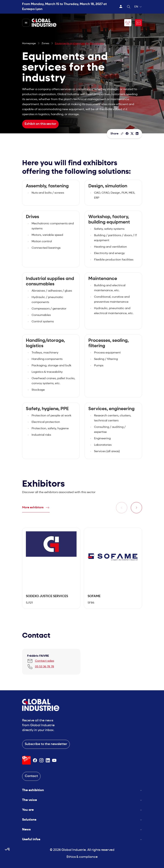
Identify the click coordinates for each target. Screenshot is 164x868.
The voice (82, 800)
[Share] (127, 134)
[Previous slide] (122, 508)
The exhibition (82, 790)
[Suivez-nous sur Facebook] (35, 760)
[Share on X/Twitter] (132, 134)
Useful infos (82, 839)
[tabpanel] (51, 568)
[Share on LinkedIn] (137, 134)
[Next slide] (136, 508)
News (82, 830)
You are (82, 810)
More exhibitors (33, 508)
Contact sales (45, 661)
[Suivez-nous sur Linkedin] (48, 760)
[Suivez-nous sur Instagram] (41, 760)
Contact (31, 776)
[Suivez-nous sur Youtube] (54, 760)
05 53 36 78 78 (45, 667)
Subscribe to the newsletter (46, 744)
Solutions (82, 820)
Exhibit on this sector (40, 124)
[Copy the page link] (122, 134)
